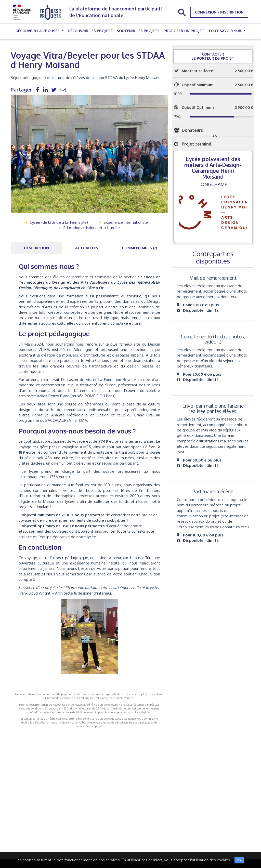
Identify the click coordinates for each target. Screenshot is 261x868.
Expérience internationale (126, 222)
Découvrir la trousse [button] (38, 31)
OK (239, 860)
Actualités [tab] (87, 248)
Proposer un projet (184, 31)
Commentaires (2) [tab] (140, 248)
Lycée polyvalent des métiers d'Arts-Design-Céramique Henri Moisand (213, 168)
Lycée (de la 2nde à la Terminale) (59, 222)
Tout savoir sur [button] (225, 31)
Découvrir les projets (90, 31)
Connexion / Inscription (219, 12)
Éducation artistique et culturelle (92, 228)
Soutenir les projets (138, 31)
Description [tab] (36, 248)
